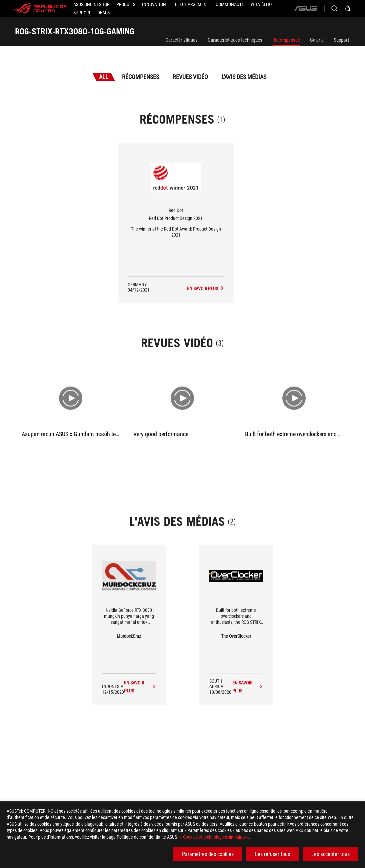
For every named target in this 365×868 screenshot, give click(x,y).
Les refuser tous (272, 854)
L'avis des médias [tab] (244, 77)
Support (341, 40)
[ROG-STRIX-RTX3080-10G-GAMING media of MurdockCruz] (140, 687)
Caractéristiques (181, 40)
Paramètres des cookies (208, 854)
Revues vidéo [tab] (190, 77)
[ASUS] (306, 8)
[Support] (82, 13)
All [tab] (104, 77)
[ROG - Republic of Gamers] (40, 8)
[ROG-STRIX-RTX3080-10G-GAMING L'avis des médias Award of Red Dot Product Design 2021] (206, 289)
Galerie (317, 40)
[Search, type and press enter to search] (334, 8)
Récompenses (286, 40)
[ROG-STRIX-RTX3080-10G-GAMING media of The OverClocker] (248, 687)
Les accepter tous (330, 854)
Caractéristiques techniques (235, 40)
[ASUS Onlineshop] (91, 4)
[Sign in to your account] (348, 8)
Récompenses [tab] (140, 77)
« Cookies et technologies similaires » (214, 837)
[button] (126, 4)
